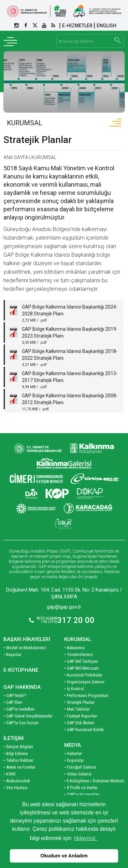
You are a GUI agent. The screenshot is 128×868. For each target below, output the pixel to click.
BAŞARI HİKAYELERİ (27, 639)
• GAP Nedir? (15, 695)
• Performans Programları (86, 695)
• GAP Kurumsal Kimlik (84, 730)
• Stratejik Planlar (79, 702)
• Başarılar (12, 654)
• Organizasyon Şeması (84, 682)
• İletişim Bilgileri (18, 747)
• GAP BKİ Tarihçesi (81, 661)
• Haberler (73, 753)
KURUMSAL (25, 123)
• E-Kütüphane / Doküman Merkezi (94, 781)
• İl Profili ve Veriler (81, 788)
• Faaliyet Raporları (81, 716)
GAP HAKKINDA (22, 687)
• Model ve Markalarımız (25, 648)
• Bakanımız (74, 648)
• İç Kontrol (74, 689)
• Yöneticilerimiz (79, 654)
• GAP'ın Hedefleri (19, 709)
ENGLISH (106, 26)
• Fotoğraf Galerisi (80, 767)
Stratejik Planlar (38, 140)
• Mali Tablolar (77, 709)
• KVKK (10, 774)
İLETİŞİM (13, 738)
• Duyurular (74, 760)
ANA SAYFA (16, 157)
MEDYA (73, 745)
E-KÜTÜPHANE (21, 670)
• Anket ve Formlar (19, 767)
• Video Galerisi (78, 774)
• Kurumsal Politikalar (83, 675)
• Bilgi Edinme (16, 753)
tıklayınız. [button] (86, 838)
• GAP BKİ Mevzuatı (81, 668)
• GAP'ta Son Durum (21, 723)
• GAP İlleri (13, 702)
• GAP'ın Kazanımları (82, 794)
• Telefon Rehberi (18, 760)
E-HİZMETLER (77, 26)
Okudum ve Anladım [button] (64, 856)
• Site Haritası (16, 788)
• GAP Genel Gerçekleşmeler (28, 716)
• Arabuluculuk (17, 781)
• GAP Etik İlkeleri (79, 723)
